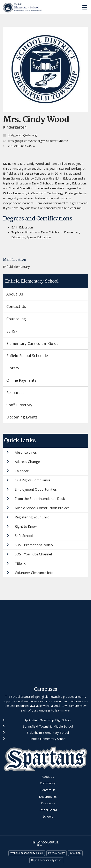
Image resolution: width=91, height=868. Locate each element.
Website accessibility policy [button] (27, 853)
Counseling (16, 319)
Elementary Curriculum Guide (32, 343)
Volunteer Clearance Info (34, 573)
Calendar (22, 471)
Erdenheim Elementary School (48, 732)
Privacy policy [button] (56, 853)
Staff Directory (19, 405)
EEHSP (19, 333)
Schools (48, 816)
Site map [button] (75, 853)
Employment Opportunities (36, 489)
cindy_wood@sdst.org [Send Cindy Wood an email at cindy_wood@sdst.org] (22, 135)
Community (48, 783)
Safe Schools (25, 536)
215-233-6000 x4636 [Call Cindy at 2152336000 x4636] (21, 146)
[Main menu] (85, 7)
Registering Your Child (32, 517)
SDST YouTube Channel (33, 554)
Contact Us (16, 306)
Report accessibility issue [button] (46, 860)
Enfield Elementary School (32, 281)
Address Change (27, 462)
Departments (48, 797)
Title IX (20, 563)
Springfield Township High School (48, 720)
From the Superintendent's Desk (40, 499)
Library (13, 368)
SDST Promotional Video (34, 545)
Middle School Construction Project (42, 508)
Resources (15, 393)
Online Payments (21, 380)
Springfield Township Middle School (48, 726)
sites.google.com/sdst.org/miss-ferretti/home (38, 141)
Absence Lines (26, 452)
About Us (15, 294)
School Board (48, 810)
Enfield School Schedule (27, 356)
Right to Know (26, 526)
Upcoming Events (22, 417)
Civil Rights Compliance (33, 480)
